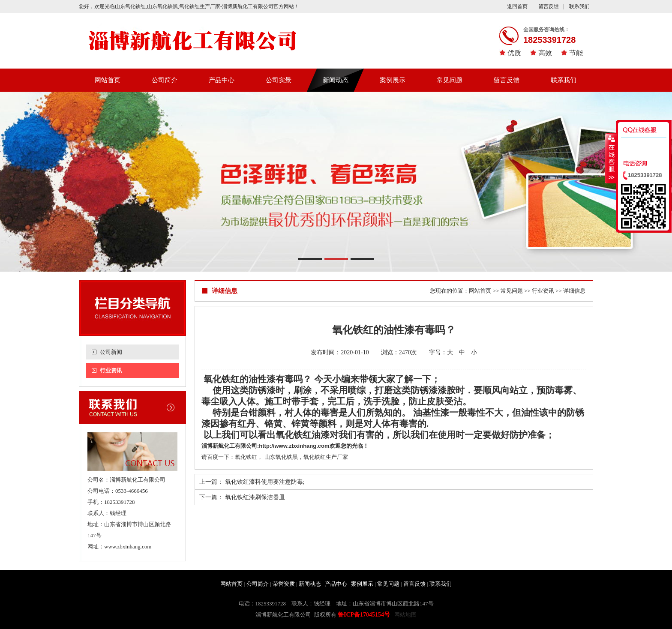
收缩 (611, 158)
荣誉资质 (284, 584)
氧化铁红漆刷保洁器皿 (255, 497)
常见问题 (450, 80)
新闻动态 (336, 80)
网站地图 (405, 615)
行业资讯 (111, 370)
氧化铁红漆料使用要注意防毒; (265, 482)
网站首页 (108, 80)
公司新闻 (111, 352)
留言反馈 (549, 6)
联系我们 (579, 6)
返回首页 (517, 6)
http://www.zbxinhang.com (294, 446)
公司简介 (165, 80)
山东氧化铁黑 (281, 457)
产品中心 (222, 80)
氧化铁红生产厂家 (326, 457)
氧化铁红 (220, 379)
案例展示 (393, 80)
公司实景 (279, 80)
